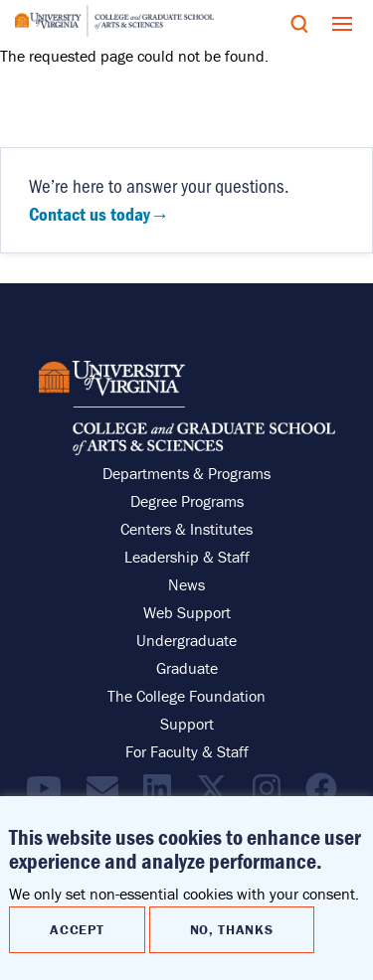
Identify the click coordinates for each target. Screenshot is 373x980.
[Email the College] (107, 794)
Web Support (187, 612)
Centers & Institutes (186, 529)
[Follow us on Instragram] (272, 794)
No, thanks (232, 929)
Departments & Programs (186, 473)
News (186, 584)
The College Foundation (186, 696)
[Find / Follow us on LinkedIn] (162, 794)
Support (187, 724)
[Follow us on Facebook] (326, 794)
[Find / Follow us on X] (217, 794)
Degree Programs (187, 501)
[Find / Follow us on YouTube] (49, 794)
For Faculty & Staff (187, 751)
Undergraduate (186, 640)
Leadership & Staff (187, 557)
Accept (77, 929)
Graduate (187, 668)
